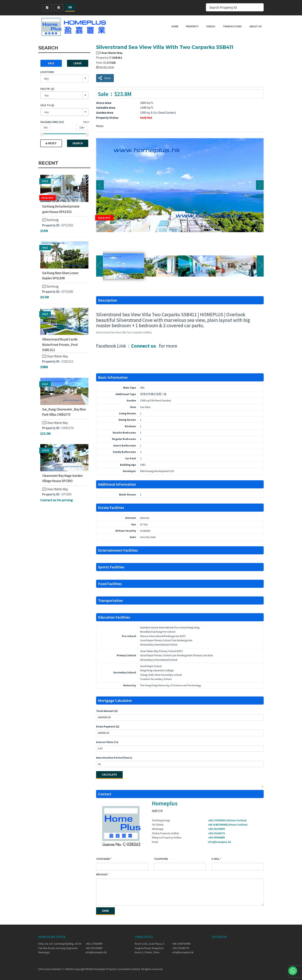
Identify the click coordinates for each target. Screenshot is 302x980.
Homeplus (165, 803)
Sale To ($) (47, 105)
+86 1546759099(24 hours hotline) (228, 825)
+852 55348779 (216, 833)
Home (175, 26)
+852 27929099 (94, 944)
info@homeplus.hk (219, 842)
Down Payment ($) (108, 726)
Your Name (103, 859)
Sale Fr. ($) (47, 89)
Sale (51, 63)
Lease (78, 63)
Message (102, 874)
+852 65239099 (216, 829)
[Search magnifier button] (260, 7)
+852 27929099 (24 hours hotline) (227, 820)
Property (192, 26)
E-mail (216, 859)
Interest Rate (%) (107, 742)
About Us (256, 26)
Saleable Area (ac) (52, 122)
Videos (211, 26)
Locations (47, 72)
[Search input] (232, 7)
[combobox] (64, 95)
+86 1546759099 (181, 944)
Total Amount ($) (107, 711)
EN (70, 7)
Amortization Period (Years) (114, 758)
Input (86, 122)
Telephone (161, 859)
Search (78, 143)
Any (47, 79)
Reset (52, 143)
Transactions (232, 26)
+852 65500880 (216, 837)
